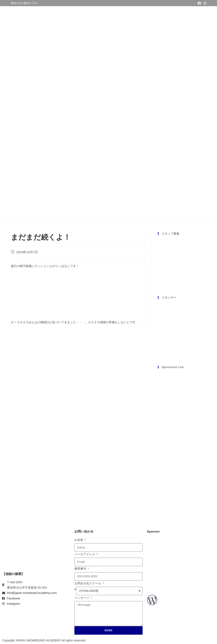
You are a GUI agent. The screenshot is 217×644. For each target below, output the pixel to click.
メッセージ (82, 598)
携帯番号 (81, 569)
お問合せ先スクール (88, 583)
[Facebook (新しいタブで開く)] (199, 3)
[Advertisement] (182, 436)
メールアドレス (85, 554)
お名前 (79, 540)
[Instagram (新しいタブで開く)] (204, 3)
